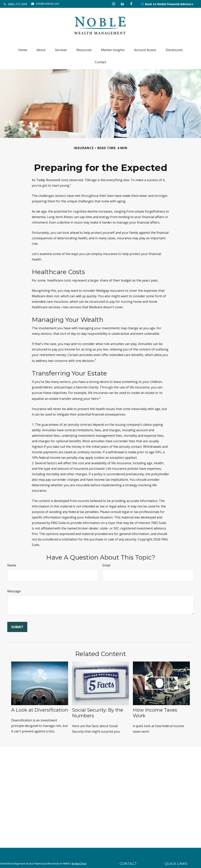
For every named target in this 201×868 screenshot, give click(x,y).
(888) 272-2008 (16, 4)
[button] (23, 50)
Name (12, 565)
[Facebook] (131, 4)
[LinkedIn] (122, 4)
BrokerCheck (79, 864)
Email (106, 565)
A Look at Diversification (40, 710)
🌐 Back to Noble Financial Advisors (167, 4)
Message (14, 591)
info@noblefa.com (45, 4)
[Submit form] (17, 627)
